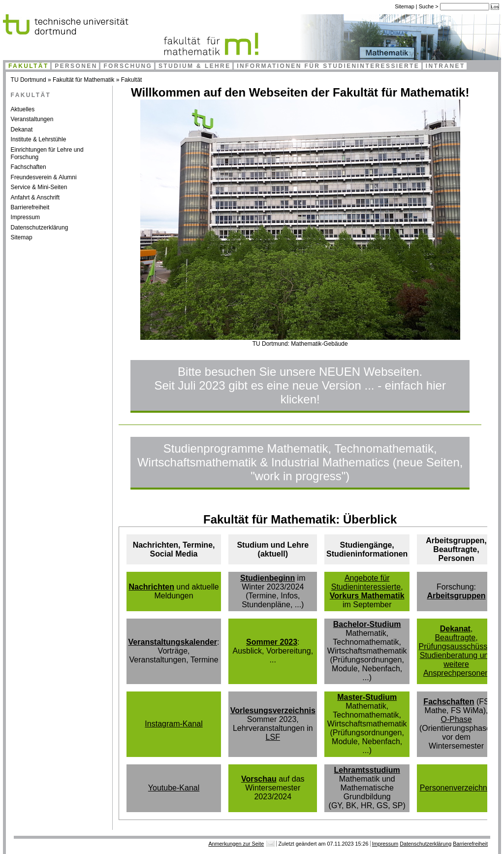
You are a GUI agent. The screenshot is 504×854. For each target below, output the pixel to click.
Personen (76, 66)
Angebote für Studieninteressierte (366, 582)
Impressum (25, 217)
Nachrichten (151, 587)
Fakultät (29, 66)
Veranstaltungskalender (173, 642)
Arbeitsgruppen (456, 596)
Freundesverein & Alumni (44, 177)
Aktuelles (23, 109)
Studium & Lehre (195, 66)
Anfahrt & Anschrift (35, 197)
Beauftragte (455, 638)
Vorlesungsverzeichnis (273, 710)
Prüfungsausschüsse (456, 646)
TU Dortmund (29, 80)
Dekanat (22, 130)
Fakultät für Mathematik (83, 80)
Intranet (445, 66)
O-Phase (456, 719)
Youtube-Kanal (174, 788)
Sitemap (405, 6)
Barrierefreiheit (30, 207)
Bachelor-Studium (367, 624)
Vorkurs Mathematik (367, 596)
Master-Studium (367, 697)
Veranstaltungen (32, 119)
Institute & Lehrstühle (39, 139)
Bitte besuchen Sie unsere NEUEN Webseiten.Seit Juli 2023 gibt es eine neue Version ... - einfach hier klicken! (300, 385)
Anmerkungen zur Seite (236, 844)
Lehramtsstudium (367, 770)
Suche (427, 6)
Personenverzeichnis (457, 788)
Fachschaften (29, 167)
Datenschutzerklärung (40, 228)
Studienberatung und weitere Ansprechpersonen (457, 664)
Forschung (128, 66)
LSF (273, 737)
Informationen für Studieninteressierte (328, 66)
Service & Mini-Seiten (39, 187)
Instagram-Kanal (173, 724)
